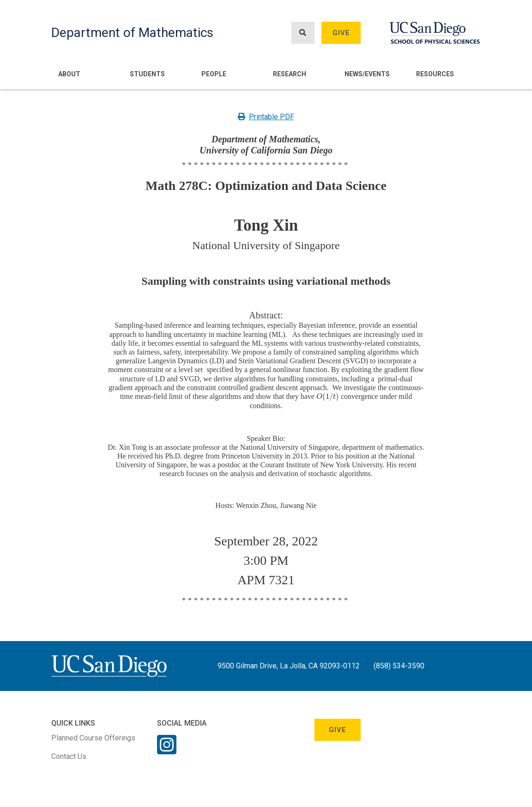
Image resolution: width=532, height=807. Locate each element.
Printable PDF (266, 117)
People (214, 74)
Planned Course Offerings (93, 738)
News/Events (367, 74)
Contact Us (69, 756)
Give (341, 33)
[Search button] (303, 33)
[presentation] (328, 396)
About (69, 74)
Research (290, 74)
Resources (435, 74)
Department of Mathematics (132, 33)
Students (147, 74)
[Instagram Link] (167, 751)
